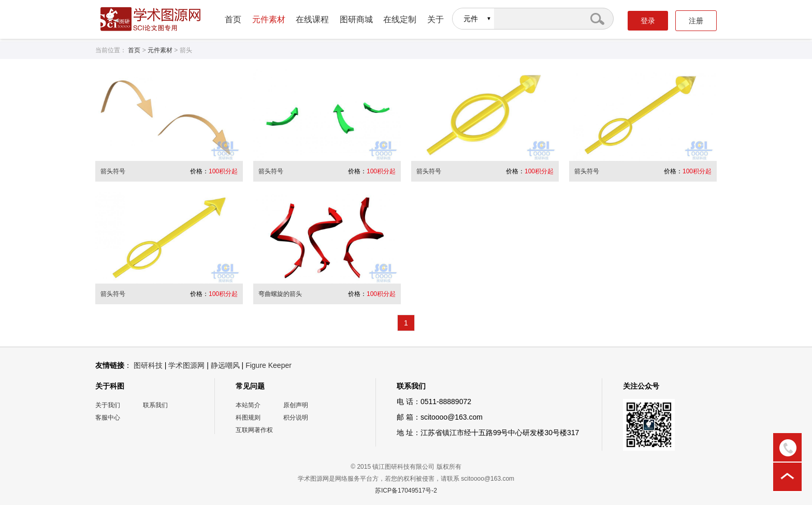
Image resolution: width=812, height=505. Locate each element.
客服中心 (108, 418)
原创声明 (296, 405)
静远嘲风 (225, 365)
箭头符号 (113, 171)
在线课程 (312, 19)
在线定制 (400, 19)
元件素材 (269, 19)
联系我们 (155, 405)
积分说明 (296, 418)
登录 (648, 21)
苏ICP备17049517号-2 (406, 491)
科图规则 (248, 418)
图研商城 (356, 19)
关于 (436, 19)
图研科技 (148, 365)
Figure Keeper (269, 365)
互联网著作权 (254, 430)
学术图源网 (186, 365)
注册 (696, 21)
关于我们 (108, 405)
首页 (233, 19)
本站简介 (248, 405)
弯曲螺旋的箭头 (280, 294)
